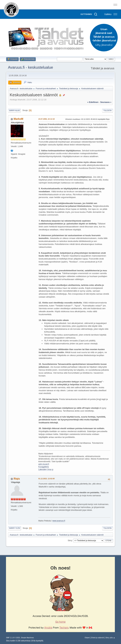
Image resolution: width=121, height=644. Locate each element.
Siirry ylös (14, 528)
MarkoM (18, 119)
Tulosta (108, 111)
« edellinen (93, 102)
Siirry (70, 540)
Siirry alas (14, 111)
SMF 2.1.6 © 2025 (13, 638)
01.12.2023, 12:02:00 (46, 479)
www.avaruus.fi (59, 521)
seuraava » (106, 102)
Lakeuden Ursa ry (46, 470)
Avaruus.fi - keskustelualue (30, 67)
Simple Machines (27, 638)
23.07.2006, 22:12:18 (46, 119)
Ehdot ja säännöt (97, 638)
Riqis (17, 479)
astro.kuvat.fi (44, 464)
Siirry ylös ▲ (110, 638)
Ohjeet (87, 638)
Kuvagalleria (43, 467)
